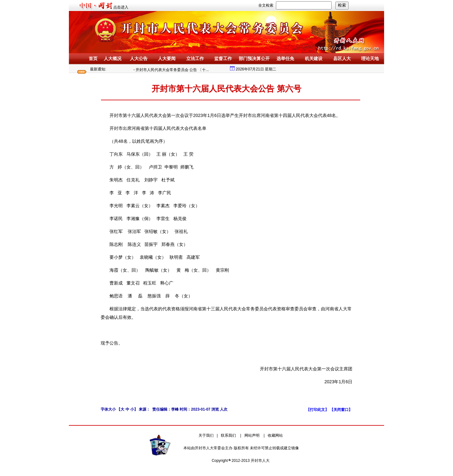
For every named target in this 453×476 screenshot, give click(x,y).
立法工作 (195, 58)
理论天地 (370, 58)
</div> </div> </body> (345, 69)
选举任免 (285, 58)
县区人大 (342, 58)
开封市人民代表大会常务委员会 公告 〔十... (173, 70)
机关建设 (314, 58)
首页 (93, 58)
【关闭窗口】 (341, 410)
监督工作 (223, 58)
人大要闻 (167, 58)
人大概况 (113, 58)
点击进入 (121, 7)
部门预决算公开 (254, 58)
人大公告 (139, 58)
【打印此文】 (318, 410)
